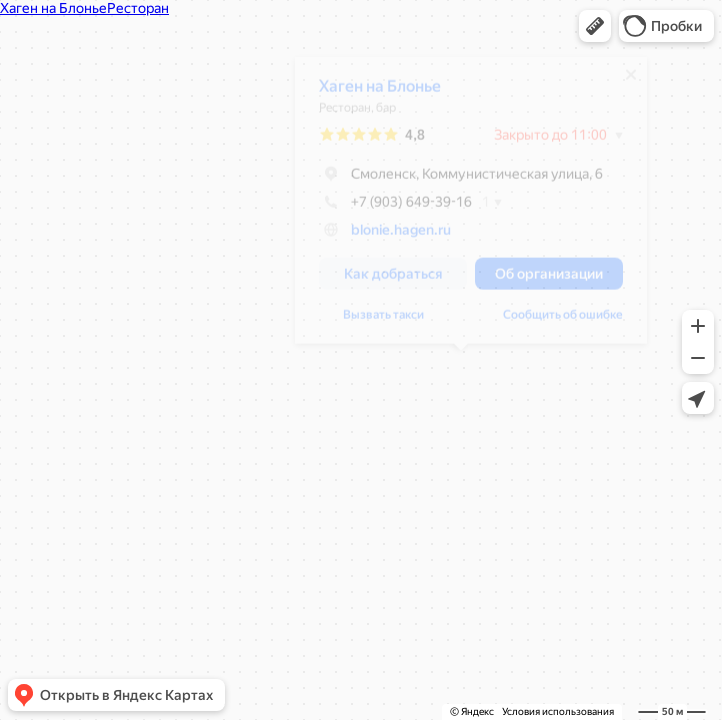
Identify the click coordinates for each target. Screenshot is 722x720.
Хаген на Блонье (371, 93)
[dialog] (462, 207)
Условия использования (558, 711)
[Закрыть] (622, 82)
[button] (595, 26)
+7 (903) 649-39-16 (386, 209)
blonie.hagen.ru (392, 237)
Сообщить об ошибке (554, 322)
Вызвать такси (374, 322)
